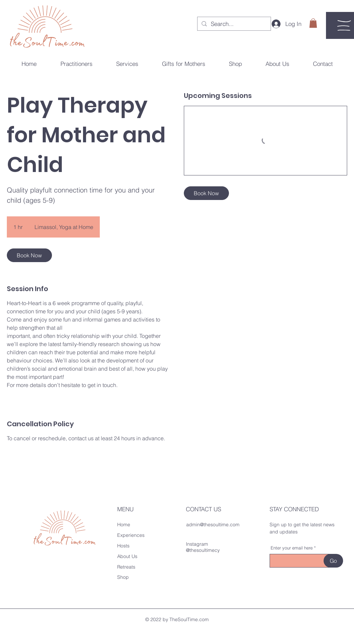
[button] (313, 23)
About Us (127, 556)
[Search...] (234, 24)
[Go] (333, 561)
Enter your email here (292, 548)
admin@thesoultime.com (213, 525)
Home (124, 525)
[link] (29, 255)
